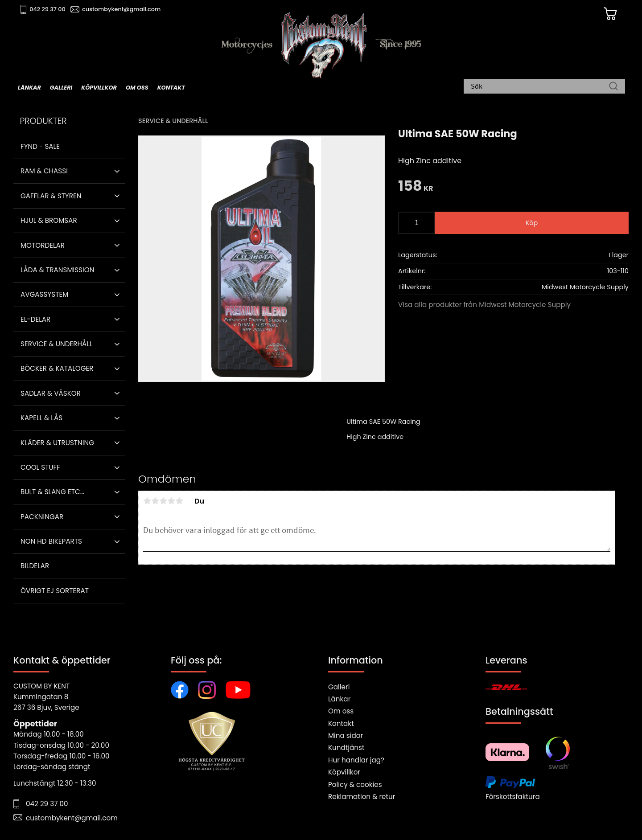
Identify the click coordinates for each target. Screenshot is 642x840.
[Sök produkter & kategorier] (540, 87)
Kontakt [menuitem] (171, 88)
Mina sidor (346, 736)
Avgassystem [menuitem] (44, 294)
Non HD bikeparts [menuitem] (51, 541)
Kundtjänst (346, 748)
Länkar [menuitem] (29, 88)
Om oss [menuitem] (137, 88)
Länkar (339, 699)
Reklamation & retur (362, 797)
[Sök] (613, 87)
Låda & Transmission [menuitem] (57, 270)
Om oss (341, 711)
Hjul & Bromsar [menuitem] (49, 220)
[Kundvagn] (610, 14)
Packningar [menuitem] (42, 517)
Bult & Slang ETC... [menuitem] (52, 492)
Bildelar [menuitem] (35, 566)
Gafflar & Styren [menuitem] (51, 196)
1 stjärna (147, 501)
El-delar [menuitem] (35, 319)
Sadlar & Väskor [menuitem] (51, 393)
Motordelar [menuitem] (43, 245)
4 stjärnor (171, 501)
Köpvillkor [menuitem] (99, 88)
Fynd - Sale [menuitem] (40, 146)
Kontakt (341, 723)
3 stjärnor (163, 501)
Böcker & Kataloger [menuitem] (57, 368)
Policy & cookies (355, 785)
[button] (117, 171)
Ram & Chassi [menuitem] (44, 171)
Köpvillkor (344, 772)
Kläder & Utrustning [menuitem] (57, 443)
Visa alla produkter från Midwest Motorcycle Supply (484, 305)
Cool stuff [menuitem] (40, 467)
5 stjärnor (179, 501)
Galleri (339, 687)
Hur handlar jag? (356, 760)
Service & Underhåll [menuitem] (56, 344)
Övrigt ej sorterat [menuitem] (55, 591)
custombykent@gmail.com (121, 9)
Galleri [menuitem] (61, 88)
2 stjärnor (155, 501)
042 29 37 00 (47, 9)
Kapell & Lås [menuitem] (41, 418)
